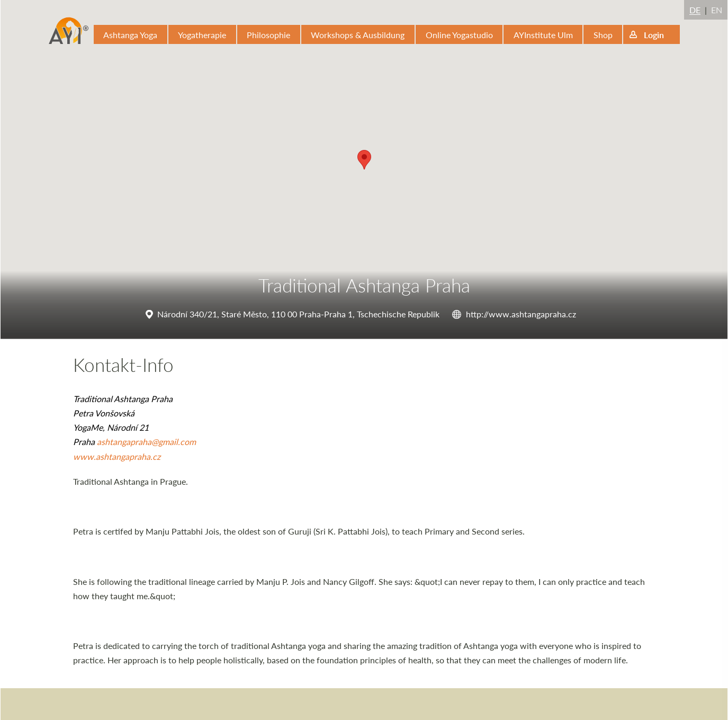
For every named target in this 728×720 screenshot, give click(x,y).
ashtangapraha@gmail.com (146, 442)
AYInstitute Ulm (543, 35)
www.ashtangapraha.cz (117, 456)
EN (717, 10)
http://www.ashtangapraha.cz (521, 314)
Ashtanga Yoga (130, 35)
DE (695, 10)
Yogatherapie (202, 35)
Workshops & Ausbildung (358, 35)
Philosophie (268, 35)
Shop (603, 35)
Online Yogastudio (459, 35)
